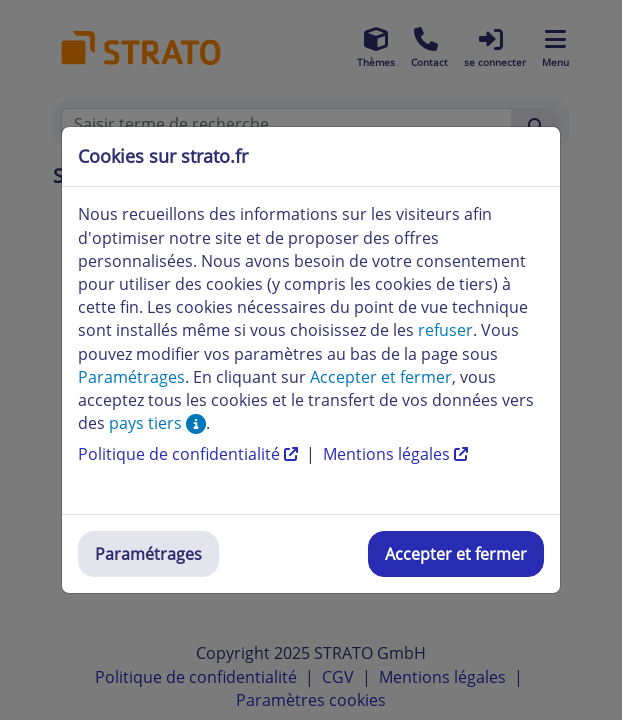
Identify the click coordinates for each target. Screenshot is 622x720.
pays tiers (157, 423)
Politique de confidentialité (190, 454)
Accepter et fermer (456, 554)
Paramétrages (148, 554)
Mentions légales (395, 454)
